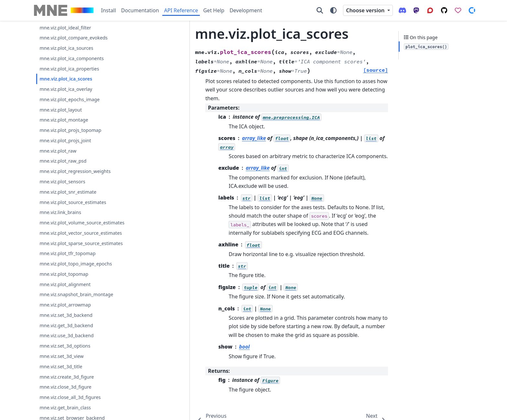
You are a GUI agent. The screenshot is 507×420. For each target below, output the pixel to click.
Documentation (140, 10)
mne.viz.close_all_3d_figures (70, 397)
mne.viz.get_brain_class (65, 408)
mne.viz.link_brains (60, 212)
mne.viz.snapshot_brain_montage (76, 294)
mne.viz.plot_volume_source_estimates (82, 223)
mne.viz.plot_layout (61, 110)
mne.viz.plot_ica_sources (66, 48)
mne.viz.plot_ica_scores (66, 79)
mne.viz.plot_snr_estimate (68, 192)
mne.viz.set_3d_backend (66, 315)
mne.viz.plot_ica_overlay (66, 89)
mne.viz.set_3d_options (65, 346)
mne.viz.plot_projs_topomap (70, 130)
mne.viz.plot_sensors (62, 182)
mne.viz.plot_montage (64, 120)
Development (246, 10)
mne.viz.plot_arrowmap (65, 305)
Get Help (214, 10)
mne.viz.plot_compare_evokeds (73, 38)
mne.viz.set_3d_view (61, 356)
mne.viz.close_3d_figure (65, 387)
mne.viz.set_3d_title (61, 366)
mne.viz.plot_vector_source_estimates (81, 233)
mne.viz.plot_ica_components (72, 58)
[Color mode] (333, 10)
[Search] (320, 10)
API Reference (181, 10)
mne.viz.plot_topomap (64, 274)
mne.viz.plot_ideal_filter (65, 28)
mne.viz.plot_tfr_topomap (67, 253)
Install (109, 10)
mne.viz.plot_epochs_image (70, 99)
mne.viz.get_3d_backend (66, 325)
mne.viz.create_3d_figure (67, 377)
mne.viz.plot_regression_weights (75, 171)
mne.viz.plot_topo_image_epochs (76, 264)
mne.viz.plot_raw (58, 151)
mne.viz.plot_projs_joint (65, 140)
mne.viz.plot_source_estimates (73, 202)
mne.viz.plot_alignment (65, 284)
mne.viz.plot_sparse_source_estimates (81, 243)
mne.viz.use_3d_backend (66, 335)
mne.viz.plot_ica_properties (69, 69)
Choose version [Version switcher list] (366, 10)
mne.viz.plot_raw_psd (63, 161)
